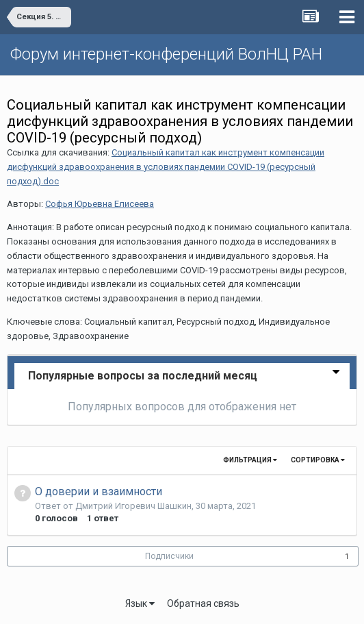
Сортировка (318, 460)
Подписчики (169, 556)
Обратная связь (203, 603)
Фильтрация (250, 460)
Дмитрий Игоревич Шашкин (133, 506)
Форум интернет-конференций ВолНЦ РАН (166, 54)
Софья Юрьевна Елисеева (100, 204)
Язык (140, 603)
